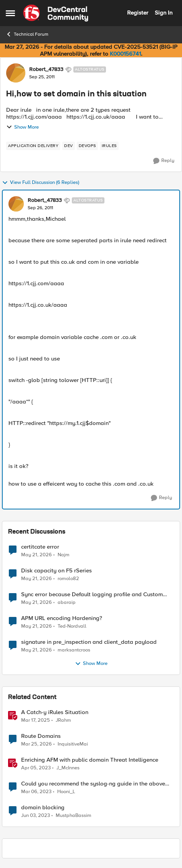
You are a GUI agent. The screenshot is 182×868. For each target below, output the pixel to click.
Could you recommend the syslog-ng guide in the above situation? (93, 784)
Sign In (164, 13)
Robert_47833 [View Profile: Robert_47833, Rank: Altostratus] (46, 69)
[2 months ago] (36, 555)
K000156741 (125, 54)
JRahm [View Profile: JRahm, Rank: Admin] (63, 720)
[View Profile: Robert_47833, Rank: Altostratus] (16, 73)
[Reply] (164, 161)
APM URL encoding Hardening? (62, 618)
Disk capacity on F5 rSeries (56, 571)
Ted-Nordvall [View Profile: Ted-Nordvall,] (72, 626)
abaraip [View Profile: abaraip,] (67, 603)
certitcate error (40, 547)
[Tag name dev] (69, 146)
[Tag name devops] (87, 146)
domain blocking (43, 808)
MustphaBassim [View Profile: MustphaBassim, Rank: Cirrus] (74, 816)
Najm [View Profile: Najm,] (64, 555)
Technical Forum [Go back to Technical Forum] (27, 34)
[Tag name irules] (109, 146)
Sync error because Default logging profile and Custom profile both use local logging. (92, 594)
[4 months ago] (36, 744)
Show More (22, 127)
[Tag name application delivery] (33, 146)
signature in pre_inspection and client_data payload (89, 642)
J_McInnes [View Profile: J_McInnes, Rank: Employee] (68, 768)
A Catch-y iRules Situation (55, 712)
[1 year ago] (36, 721)
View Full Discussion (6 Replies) (41, 183)
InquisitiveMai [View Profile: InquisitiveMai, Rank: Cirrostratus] (73, 744)
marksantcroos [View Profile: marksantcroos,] (74, 650)
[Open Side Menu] (10, 13)
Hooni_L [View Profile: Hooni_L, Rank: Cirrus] (66, 792)
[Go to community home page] (56, 13)
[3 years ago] (36, 768)
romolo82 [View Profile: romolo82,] (68, 579)
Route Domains (41, 736)
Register (138, 13)
